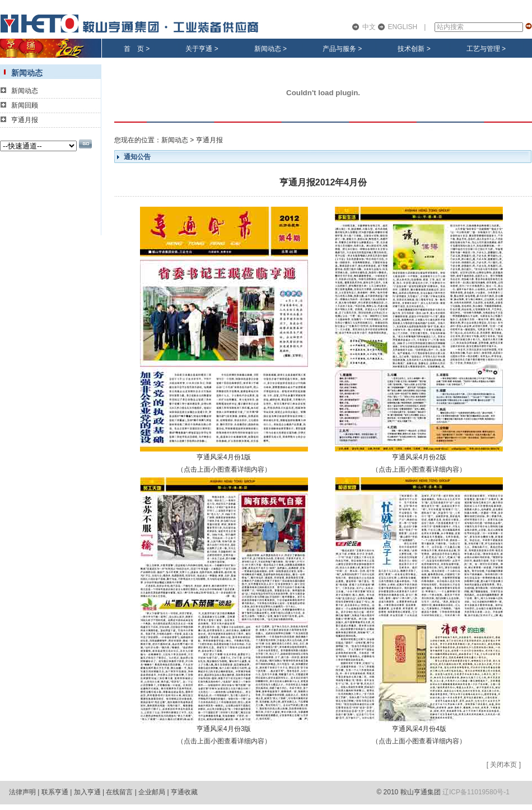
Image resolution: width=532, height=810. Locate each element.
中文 (369, 27)
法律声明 (22, 792)
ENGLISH (403, 27)
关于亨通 (199, 49)
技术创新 (411, 49)
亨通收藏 (184, 792)
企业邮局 (152, 792)
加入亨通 (87, 792)
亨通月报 (25, 120)
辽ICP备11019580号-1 (476, 792)
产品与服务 (339, 49)
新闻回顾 (25, 105)
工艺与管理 (483, 49)
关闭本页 (503, 765)
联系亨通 (55, 792)
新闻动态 (268, 49)
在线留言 (119, 792)
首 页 (134, 49)
